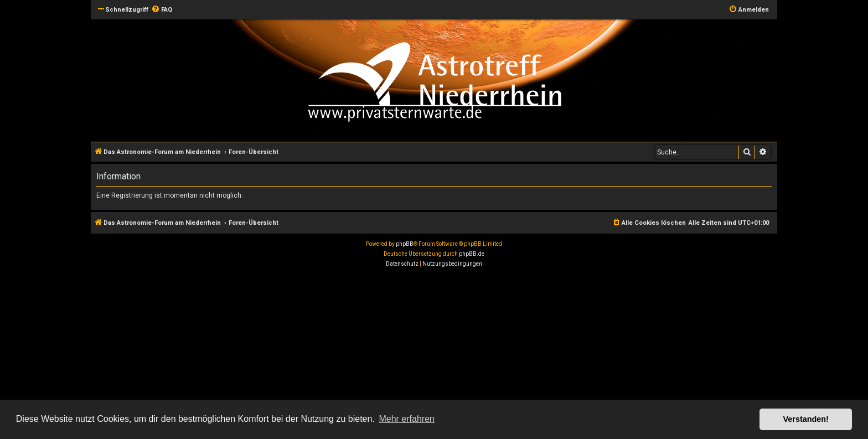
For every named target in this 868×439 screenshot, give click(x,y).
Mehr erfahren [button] (407, 419)
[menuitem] (162, 10)
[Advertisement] (332, 355)
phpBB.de (472, 254)
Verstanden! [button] (806, 419)
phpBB (405, 244)
